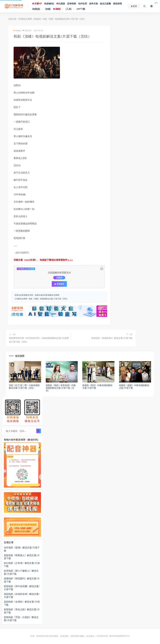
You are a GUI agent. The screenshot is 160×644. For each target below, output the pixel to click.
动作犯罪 (83, 3)
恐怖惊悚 (72, 3)
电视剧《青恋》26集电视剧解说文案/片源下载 (97, 387)
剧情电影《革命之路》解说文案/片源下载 (22, 611)
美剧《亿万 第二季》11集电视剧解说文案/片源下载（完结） (24, 387)
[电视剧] (36, 9)
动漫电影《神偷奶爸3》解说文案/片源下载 (112, 338)
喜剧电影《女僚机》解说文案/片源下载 (22, 603)
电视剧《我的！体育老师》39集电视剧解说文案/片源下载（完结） (61, 388)
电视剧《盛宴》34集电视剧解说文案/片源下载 (134, 387)
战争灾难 (94, 3)
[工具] (69, 9)
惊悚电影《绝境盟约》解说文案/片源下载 (22, 580)
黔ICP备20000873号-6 (120, 636)
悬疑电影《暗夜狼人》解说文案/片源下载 (22, 557)
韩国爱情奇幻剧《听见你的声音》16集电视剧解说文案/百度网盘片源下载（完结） (39, 340)
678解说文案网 (25, 19)
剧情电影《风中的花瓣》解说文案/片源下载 (22, 588)
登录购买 (59, 284)
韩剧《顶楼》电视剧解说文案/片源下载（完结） (49, 299)
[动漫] (48, 9)
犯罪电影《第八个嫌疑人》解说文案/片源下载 (21, 572)
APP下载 (81, 9)
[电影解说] (49, 3)
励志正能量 (105, 3)
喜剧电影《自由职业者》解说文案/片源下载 (22, 595)
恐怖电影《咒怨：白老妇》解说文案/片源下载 (21, 619)
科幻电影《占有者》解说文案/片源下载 (22, 564)
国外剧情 (27, 30)
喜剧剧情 (117, 3)
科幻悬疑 (61, 3)
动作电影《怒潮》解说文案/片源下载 (22, 549)
